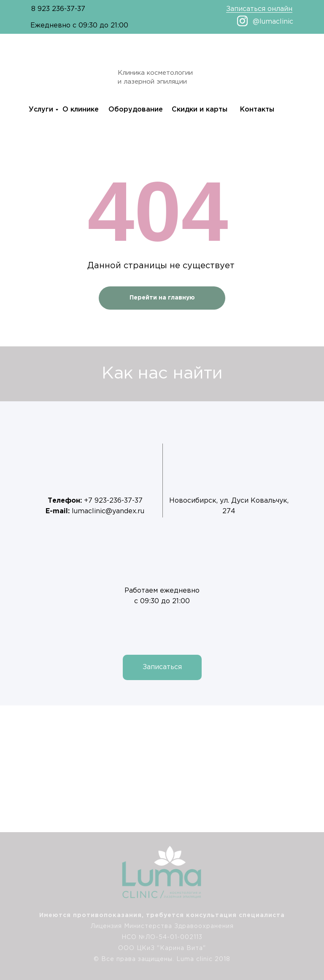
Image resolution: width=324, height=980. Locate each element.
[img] (307, 928)
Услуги (41, 110)
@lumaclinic (273, 22)
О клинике (81, 110)
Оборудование (136, 110)
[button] (162, 667)
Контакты (257, 110)
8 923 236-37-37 (58, 9)
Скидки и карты (200, 110)
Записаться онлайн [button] (259, 9)
